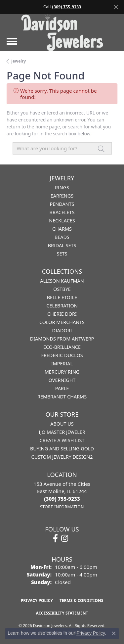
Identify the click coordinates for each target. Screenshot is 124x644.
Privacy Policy (37, 600)
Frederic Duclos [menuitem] (62, 355)
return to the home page (33, 127)
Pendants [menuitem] (62, 204)
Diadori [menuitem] (62, 330)
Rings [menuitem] (62, 187)
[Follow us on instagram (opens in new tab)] (65, 538)
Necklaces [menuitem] (62, 221)
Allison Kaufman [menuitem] (62, 281)
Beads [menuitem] (62, 237)
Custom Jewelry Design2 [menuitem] (62, 457)
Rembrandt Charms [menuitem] (62, 397)
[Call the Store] (62, 499)
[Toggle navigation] (12, 41)
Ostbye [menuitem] (62, 289)
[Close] (116, 7)
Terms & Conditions (81, 600)
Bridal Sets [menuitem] (62, 245)
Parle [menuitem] (62, 388)
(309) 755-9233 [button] (66, 7)
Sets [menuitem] (62, 254)
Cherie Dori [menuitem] (62, 314)
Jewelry (19, 61)
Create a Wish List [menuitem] (62, 440)
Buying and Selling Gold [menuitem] (62, 449)
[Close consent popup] (114, 633)
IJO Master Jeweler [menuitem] (62, 432)
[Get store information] (62, 507)
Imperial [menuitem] (62, 364)
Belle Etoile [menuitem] (62, 297)
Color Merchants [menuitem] (62, 322)
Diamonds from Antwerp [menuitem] (62, 339)
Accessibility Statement (62, 613)
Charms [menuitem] (62, 229)
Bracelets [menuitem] (62, 212)
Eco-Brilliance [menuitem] (62, 347)
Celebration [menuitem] (62, 306)
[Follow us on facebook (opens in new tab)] (55, 538)
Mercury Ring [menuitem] (62, 372)
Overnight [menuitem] (62, 380)
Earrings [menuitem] (62, 196)
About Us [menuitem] (62, 424)
